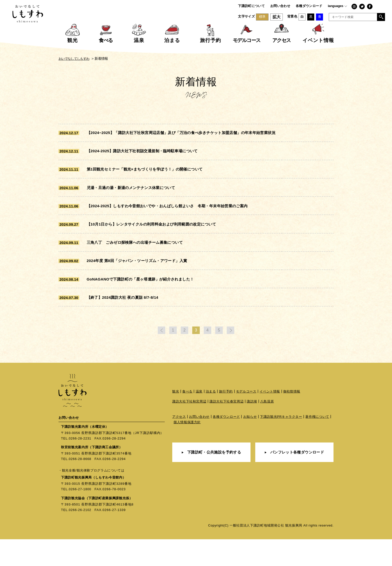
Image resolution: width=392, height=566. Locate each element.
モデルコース (246, 419)
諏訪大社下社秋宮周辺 (189, 429)
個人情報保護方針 (187, 450)
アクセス (179, 444)
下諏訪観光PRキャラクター (281, 444)
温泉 (199, 419)
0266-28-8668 (80, 486)
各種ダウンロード (309, 6)
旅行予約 (226, 419)
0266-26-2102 (80, 537)
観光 (176, 419)
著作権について (318, 444)
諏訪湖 (252, 429)
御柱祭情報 (292, 419)
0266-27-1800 (80, 516)
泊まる (211, 419)
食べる (187, 419)
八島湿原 (267, 429)
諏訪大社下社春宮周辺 (227, 429)
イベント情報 (270, 419)
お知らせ (250, 444)
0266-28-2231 (80, 465)
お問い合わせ (280, 6)
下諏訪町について (251, 6)
